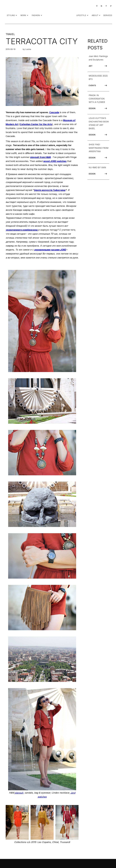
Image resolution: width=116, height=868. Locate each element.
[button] (12, 15)
